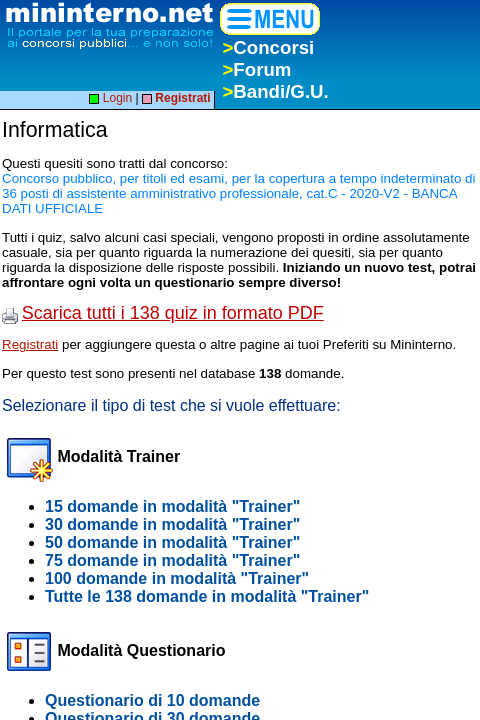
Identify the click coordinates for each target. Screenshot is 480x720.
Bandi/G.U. (275, 91)
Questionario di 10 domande (152, 700)
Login (110, 98)
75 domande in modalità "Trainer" (172, 560)
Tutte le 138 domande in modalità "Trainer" (207, 596)
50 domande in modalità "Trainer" (172, 542)
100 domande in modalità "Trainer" (177, 578)
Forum (256, 69)
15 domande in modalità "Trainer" (172, 506)
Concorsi (268, 47)
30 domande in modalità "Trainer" (172, 524)
